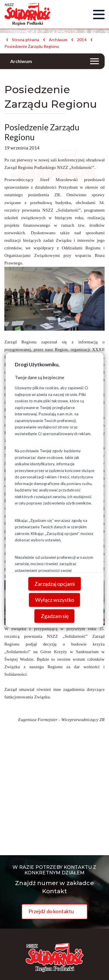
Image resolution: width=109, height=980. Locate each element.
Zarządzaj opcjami (54, 583)
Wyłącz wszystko (55, 600)
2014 (82, 40)
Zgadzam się (55, 616)
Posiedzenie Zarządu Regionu (32, 46)
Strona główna (26, 40)
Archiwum (58, 40)
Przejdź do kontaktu (51, 911)
